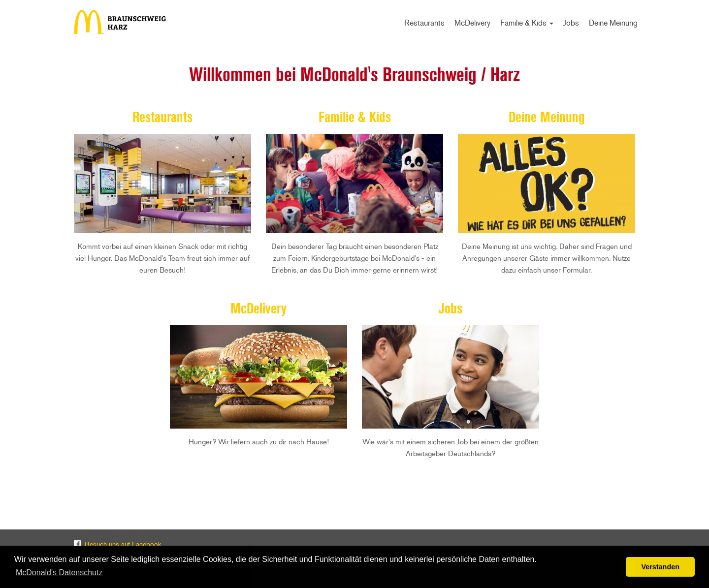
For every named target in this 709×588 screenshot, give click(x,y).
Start (123, 22)
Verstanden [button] (660, 567)
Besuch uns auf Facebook (123, 544)
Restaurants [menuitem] (424, 23)
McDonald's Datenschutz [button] (59, 573)
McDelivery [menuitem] (472, 23)
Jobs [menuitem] (571, 23)
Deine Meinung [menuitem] (613, 23)
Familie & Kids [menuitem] (527, 23)
